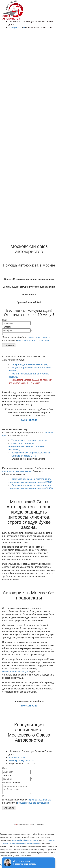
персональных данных (39, 337)
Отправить (9, 345)
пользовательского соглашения (33, 340)
